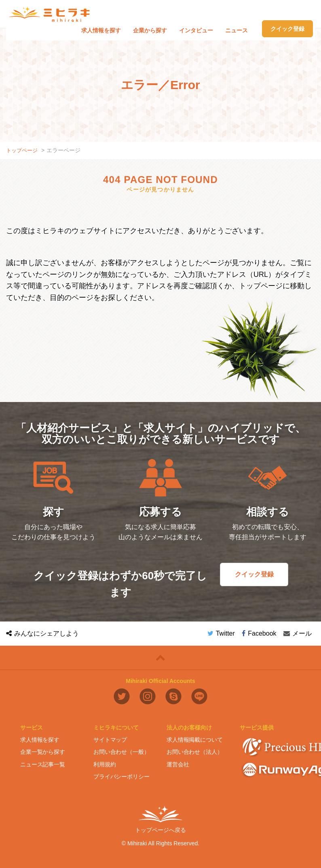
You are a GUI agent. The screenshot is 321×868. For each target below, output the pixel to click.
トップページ (23, 150)
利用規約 (105, 764)
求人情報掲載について (195, 739)
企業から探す (150, 30)
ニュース (237, 30)
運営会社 (178, 764)
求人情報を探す (101, 30)
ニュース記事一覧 (43, 764)
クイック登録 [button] (287, 29)
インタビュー (196, 30)
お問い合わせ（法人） (195, 752)
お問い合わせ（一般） (121, 752)
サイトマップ (110, 739)
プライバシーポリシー (121, 777)
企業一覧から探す (43, 752)
